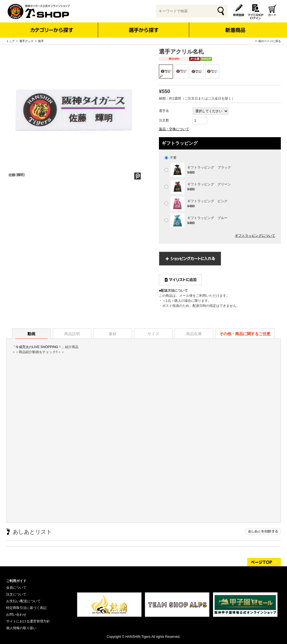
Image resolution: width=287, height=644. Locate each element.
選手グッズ (26, 41)
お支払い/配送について (23, 601)
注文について (16, 594)
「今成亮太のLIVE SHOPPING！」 (39, 347)
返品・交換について (174, 129)
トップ (10, 41)
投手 (41, 41)
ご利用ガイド (16, 581)
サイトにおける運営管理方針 (28, 621)
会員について (16, 588)
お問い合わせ (16, 615)
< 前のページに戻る (268, 41)
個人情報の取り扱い (21, 628)
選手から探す (144, 30)
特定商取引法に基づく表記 (26, 608)
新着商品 (235, 26)
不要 (171, 158)
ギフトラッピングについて (255, 236)
